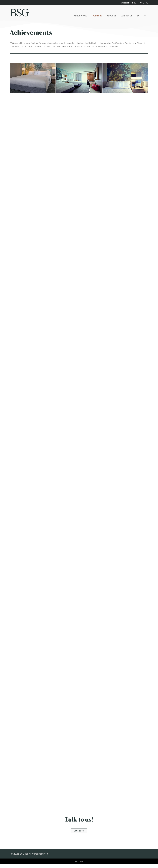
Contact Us (127, 15)
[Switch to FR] (145, 15)
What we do (81, 15)
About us (111, 15)
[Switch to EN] (76, 861)
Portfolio (97, 15)
